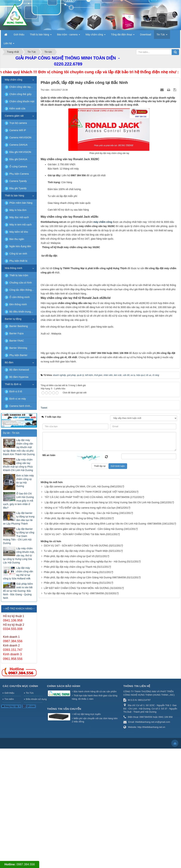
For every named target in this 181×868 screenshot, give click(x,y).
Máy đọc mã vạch (19, 217)
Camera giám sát (14, 116)
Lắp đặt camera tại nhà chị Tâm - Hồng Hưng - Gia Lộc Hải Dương (81, 710)
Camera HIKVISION (20, 137)
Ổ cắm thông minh (20, 297)
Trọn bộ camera (18, 123)
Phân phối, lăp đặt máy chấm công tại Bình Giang (71, 769)
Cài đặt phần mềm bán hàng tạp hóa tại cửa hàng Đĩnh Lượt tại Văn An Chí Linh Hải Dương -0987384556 (103, 721)
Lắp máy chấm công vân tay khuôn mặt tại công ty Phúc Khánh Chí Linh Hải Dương (18, 465)
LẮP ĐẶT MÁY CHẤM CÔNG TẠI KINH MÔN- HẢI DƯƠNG (76, 785)
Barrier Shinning (18, 348)
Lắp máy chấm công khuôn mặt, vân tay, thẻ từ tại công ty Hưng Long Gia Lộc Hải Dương (19, 555)
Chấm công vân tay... (21, 87)
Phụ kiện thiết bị (18, 261)
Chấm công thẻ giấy (20, 94)
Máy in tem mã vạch (20, 225)
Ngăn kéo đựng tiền (20, 246)
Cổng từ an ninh (18, 254)
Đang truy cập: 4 (11, 826)
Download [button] (145, 35)
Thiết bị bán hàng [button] (41, 36)
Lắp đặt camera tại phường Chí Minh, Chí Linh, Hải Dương (77, 684)
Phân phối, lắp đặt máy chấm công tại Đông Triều (72, 715)
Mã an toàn (49, 652)
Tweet (44, 605)
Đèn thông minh (18, 304)
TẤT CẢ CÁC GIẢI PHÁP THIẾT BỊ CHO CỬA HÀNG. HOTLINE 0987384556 (87, 694)
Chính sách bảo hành (64, 806)
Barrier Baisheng (19, 326)
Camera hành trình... (21, 406)
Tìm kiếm (9, 819)
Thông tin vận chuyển (64, 828)
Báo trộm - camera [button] (69, 36)
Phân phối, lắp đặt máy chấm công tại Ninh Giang (71, 780)
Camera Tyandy (18, 181)
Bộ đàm (9, 362)
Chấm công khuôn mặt (22, 101)
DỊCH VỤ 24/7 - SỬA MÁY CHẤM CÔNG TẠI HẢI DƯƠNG (76, 743)
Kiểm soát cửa (17, 108)
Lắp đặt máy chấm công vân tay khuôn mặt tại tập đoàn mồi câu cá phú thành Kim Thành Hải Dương (19, 447)
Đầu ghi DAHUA (18, 159)
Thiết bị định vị (13, 384)
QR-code (29, 826)
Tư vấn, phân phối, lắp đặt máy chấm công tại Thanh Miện (76, 748)
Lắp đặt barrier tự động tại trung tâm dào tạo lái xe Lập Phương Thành (19, 518)
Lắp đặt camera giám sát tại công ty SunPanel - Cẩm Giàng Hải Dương (84, 726)
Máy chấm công (14, 80)
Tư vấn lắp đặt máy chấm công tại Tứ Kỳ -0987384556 (74, 790)
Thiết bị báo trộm (19, 275)
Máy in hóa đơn (18, 210)
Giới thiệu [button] (19, 35)
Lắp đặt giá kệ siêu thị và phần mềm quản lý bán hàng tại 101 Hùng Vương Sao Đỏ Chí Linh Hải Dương (102, 700)
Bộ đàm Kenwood (19, 370)
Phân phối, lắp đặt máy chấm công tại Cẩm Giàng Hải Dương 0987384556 (85, 775)
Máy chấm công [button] (96, 36)
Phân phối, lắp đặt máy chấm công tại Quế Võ (69, 753)
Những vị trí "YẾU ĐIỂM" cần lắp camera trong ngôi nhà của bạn (80, 705)
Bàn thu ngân (17, 239)
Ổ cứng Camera (18, 167)
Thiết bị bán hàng (14, 196)
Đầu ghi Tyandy (18, 188)
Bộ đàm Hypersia (19, 377)
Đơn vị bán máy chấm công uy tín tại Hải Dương (25, 481)
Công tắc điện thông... (21, 290)
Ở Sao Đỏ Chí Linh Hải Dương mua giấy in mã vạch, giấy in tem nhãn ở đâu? (18, 501)
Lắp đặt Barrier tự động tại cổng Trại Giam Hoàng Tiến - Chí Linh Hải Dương (19, 536)
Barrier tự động (13, 319)
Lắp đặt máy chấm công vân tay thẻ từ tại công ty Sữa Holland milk (18, 573)
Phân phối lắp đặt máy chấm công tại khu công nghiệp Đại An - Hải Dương (85, 759)
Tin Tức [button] (162, 36)
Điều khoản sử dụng (34, 819)
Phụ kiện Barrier (18, 355)
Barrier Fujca (16, 333)
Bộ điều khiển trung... (21, 312)
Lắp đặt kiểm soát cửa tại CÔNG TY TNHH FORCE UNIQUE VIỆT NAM (84, 689)
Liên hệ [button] (9, 44)
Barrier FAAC (17, 341)
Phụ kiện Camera (19, 174)
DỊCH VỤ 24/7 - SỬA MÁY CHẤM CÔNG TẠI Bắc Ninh (75, 731)
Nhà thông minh (14, 268)
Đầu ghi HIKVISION (20, 152)
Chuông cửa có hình (21, 283)
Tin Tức (30, 812)
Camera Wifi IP (18, 130)
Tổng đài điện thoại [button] (123, 36)
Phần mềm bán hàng (21, 203)
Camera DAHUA (18, 145)
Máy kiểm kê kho (19, 232)
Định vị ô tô (16, 391)
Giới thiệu (9, 812)
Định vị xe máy (18, 399)
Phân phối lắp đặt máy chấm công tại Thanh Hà (70, 764)
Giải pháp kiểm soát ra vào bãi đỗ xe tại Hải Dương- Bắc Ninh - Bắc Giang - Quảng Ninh (18, 591)
